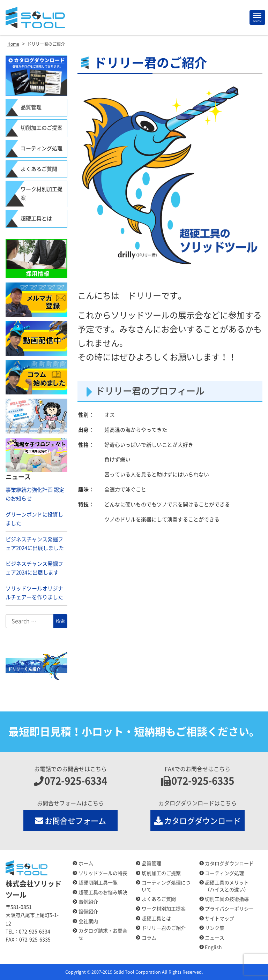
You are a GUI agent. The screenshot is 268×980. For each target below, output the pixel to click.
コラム (149, 938)
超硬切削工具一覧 (98, 883)
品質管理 (31, 107)
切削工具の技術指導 (227, 899)
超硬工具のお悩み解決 (103, 892)
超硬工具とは (36, 218)
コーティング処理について (166, 886)
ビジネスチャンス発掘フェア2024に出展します (34, 568)
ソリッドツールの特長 (103, 873)
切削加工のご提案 (42, 128)
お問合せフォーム (71, 821)
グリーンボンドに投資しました (34, 519)
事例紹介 (88, 902)
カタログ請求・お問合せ (103, 934)
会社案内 (88, 921)
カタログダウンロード (198, 821)
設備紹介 (88, 912)
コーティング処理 (42, 148)
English (213, 947)
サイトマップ (219, 919)
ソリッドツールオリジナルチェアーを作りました (34, 593)
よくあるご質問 (39, 169)
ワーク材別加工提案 (42, 194)
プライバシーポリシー (229, 909)
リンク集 (215, 928)
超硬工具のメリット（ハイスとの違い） (227, 886)
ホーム (86, 864)
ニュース (215, 938)
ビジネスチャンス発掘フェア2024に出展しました (35, 544)
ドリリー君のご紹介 (164, 928)
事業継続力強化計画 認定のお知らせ (35, 494)
